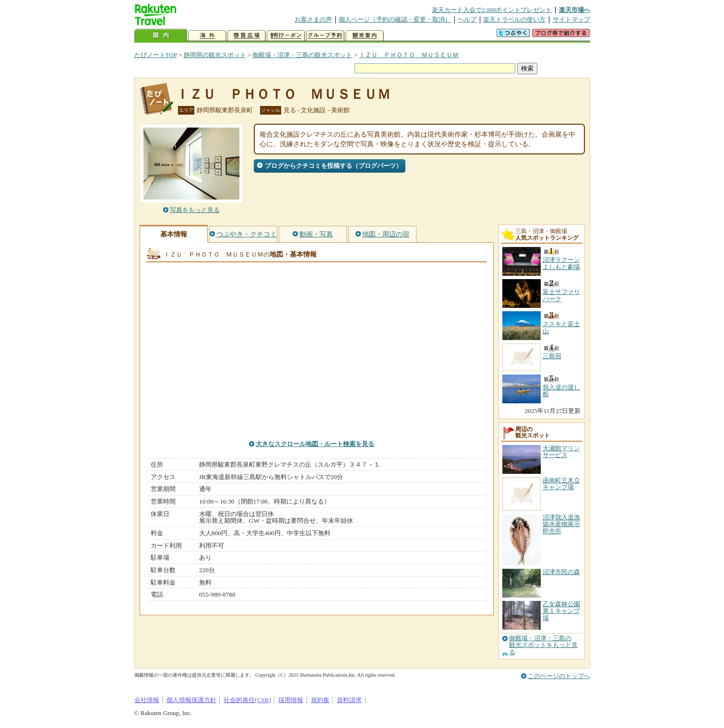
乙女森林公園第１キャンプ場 (561, 611)
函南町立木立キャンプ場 (561, 484)
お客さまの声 (313, 19)
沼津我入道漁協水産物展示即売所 (561, 524)
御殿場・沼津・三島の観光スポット (302, 55)
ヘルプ (467, 19)
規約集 (320, 700)
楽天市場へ (575, 10)
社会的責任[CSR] (247, 700)
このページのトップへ (559, 676)
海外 (207, 36)
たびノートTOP (156, 55)
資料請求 (349, 700)
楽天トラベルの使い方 (514, 19)
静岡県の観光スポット (215, 55)
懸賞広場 (247, 36)
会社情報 (147, 700)
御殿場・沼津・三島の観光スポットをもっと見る (543, 645)
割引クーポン (286, 36)
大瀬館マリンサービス (561, 452)
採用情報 (291, 700)
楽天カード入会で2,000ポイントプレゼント (492, 10)
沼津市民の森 (561, 572)
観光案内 (365, 36)
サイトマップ (571, 19)
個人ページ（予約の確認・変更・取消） (395, 19)
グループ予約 (325, 36)
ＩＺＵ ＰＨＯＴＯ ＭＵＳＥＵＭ (409, 55)
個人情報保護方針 (191, 700)
